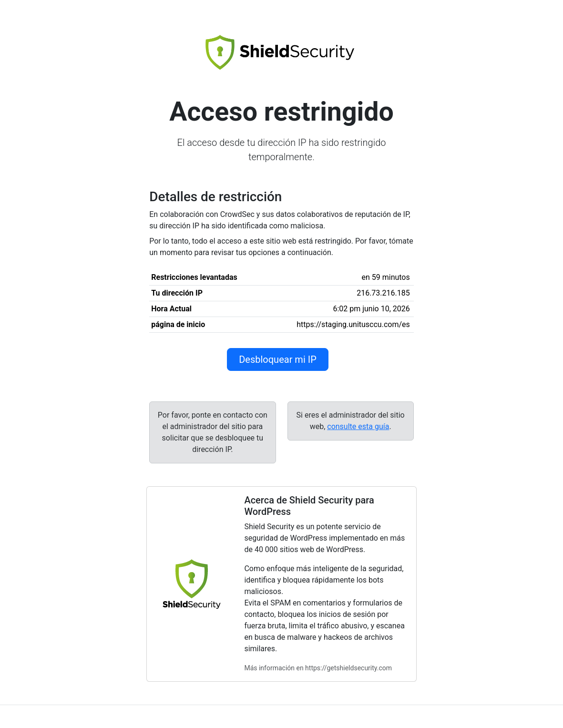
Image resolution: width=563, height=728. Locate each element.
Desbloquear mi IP (278, 359)
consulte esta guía (358, 426)
